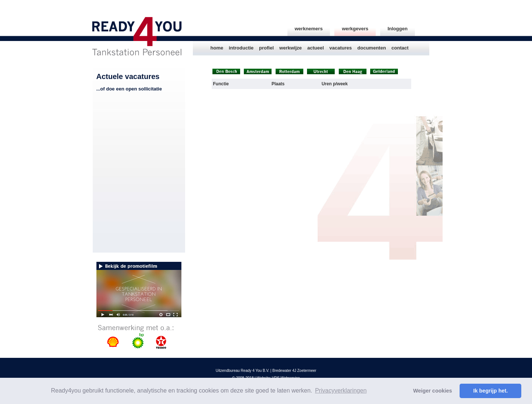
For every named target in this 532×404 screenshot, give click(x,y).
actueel (316, 48)
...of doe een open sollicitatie (129, 89)
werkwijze (291, 48)
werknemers (309, 29)
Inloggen (398, 29)
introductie (241, 48)
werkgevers (355, 29)
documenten (371, 48)
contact (400, 48)
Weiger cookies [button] (432, 391)
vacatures (341, 48)
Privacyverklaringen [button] (341, 391)
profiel (266, 48)
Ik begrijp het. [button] (491, 391)
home (217, 48)
